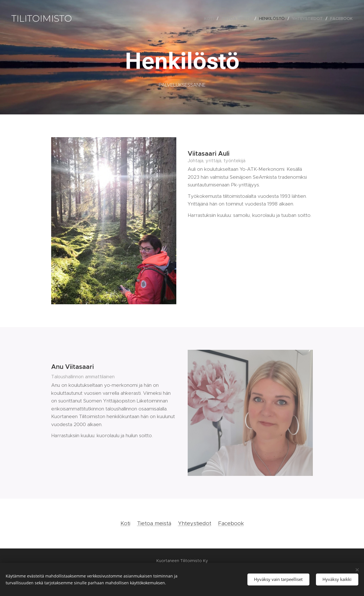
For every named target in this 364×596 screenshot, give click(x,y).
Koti (125, 523)
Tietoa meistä (154, 523)
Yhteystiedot (195, 523)
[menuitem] (211, 19)
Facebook (231, 523)
